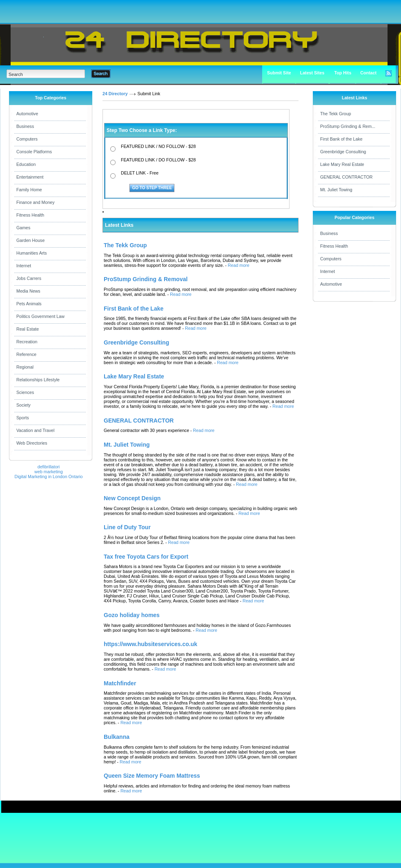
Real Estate (28, 329)
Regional (25, 367)
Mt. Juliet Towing (336, 190)
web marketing (48, 472)
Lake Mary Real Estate (342, 164)
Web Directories (32, 443)
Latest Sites (312, 73)
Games (23, 228)
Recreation (27, 342)
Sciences (25, 392)
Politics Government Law (40, 316)
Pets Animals (29, 304)
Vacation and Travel (35, 430)
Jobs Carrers (29, 278)
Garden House (30, 240)
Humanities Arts (32, 253)
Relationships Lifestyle (38, 380)
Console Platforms (34, 152)
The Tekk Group (336, 114)
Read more (239, 265)
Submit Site (279, 73)
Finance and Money (36, 202)
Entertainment (30, 177)
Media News (28, 291)
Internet (24, 266)
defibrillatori (49, 467)
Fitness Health (30, 215)
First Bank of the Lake (341, 139)
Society (23, 405)
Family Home (29, 190)
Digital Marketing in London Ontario (48, 477)
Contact (368, 73)
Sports (23, 418)
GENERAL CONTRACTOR (346, 177)
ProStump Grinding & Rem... (348, 126)
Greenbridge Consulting (343, 152)
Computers (27, 139)
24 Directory (115, 94)
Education (26, 164)
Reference (26, 354)
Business (25, 126)
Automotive (27, 114)
